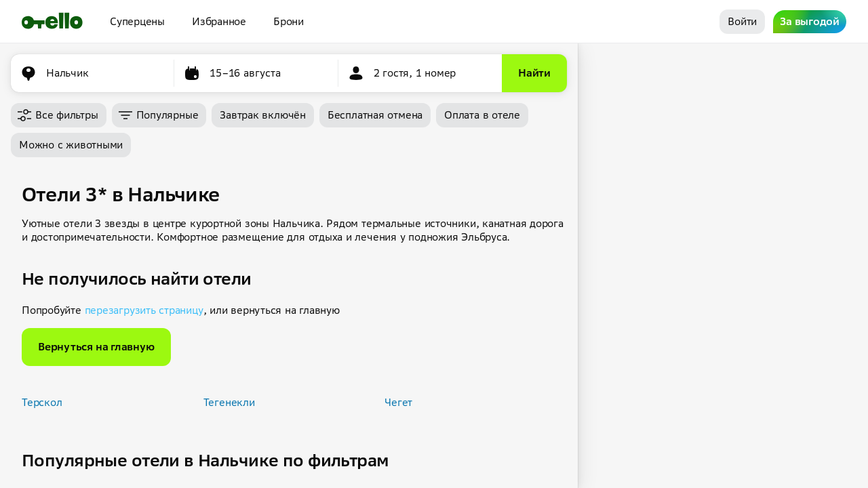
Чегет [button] (398, 402)
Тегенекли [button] (229, 402)
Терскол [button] (42, 402)
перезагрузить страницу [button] (144, 310)
